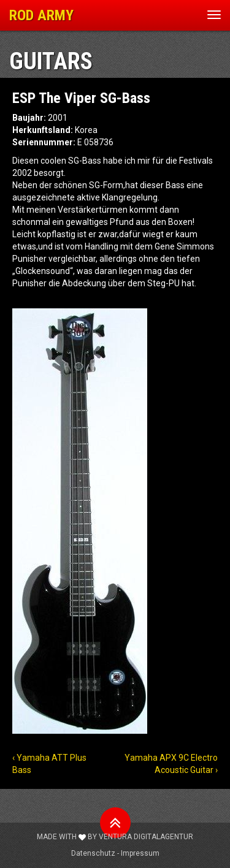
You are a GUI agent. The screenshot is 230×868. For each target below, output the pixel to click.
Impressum (140, 853)
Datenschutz (93, 853)
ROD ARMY (41, 15)
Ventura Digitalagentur (146, 837)
